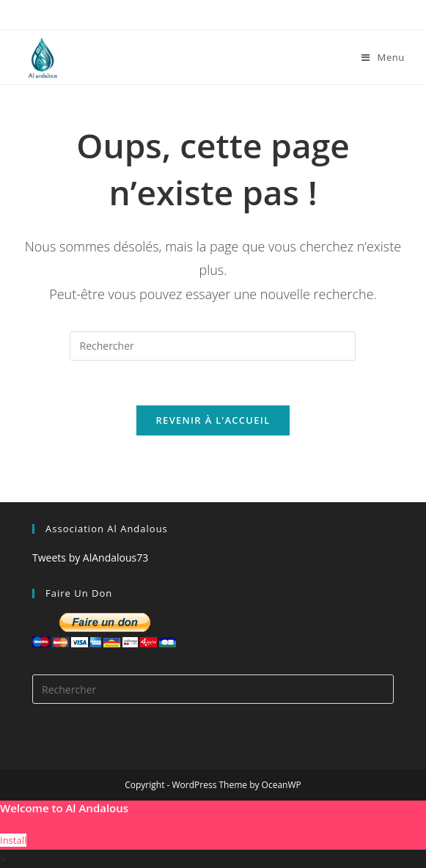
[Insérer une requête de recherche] (213, 346)
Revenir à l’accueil (213, 420)
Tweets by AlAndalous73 (90, 558)
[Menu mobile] (383, 57)
